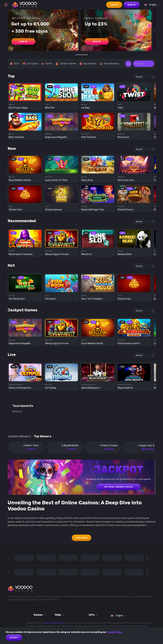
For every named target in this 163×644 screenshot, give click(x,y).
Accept (14, 638)
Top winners (43, 436)
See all (139, 77)
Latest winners (19, 436)
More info (17, 411)
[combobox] (151, 5)
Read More (81, 538)
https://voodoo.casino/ (54, 623)
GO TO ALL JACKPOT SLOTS (119, 487)
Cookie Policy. (115, 632)
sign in (114, 5)
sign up (132, 5)
